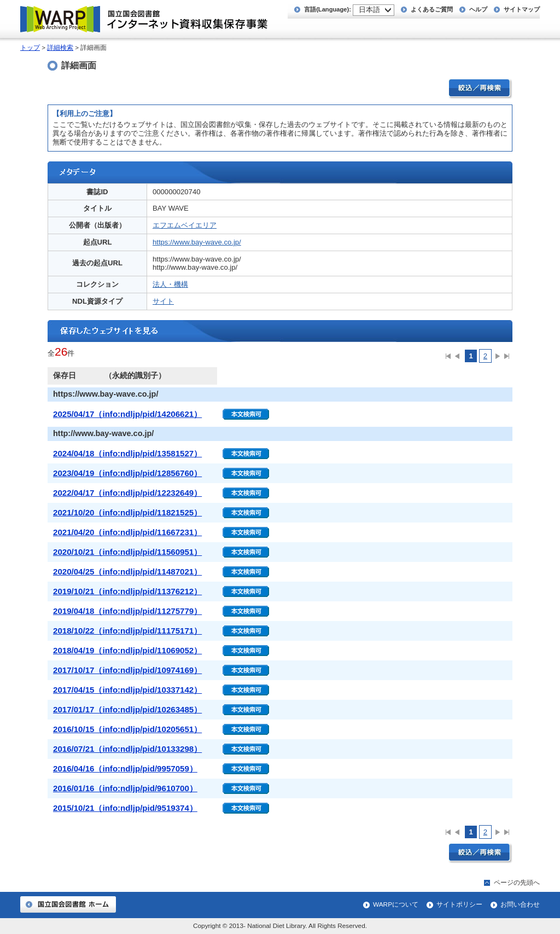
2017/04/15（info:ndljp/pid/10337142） (127, 690)
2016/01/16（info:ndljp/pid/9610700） (125, 788)
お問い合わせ (520, 904)
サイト (163, 301)
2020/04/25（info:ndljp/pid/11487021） (127, 572)
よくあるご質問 (432, 9)
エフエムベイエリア (185, 225)
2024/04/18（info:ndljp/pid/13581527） (127, 453)
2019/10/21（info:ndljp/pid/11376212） (127, 591)
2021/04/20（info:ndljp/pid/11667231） (127, 532)
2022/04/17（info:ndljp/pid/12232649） (127, 493)
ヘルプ (478, 9)
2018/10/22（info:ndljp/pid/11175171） (127, 631)
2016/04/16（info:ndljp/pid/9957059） (125, 768)
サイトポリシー (459, 904)
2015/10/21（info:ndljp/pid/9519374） (125, 808)
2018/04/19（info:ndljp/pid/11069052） (127, 650)
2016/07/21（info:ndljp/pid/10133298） (127, 749)
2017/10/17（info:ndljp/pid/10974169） (127, 670)
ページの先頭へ (517, 883)
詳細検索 (60, 48)
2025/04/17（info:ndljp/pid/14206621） (127, 414)
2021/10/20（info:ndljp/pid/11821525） (127, 512)
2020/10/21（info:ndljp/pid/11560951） (127, 552)
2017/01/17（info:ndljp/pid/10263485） (127, 709)
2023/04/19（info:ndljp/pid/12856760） (127, 473)
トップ (30, 48)
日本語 (369, 10)
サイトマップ (522, 9)
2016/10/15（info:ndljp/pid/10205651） (127, 729)
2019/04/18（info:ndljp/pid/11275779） (127, 611)
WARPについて (396, 904)
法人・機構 (170, 284)
